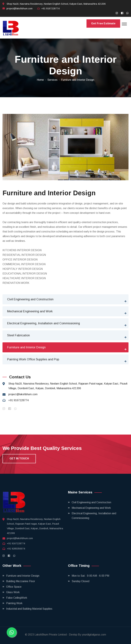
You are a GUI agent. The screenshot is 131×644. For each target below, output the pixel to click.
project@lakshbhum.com (19, 9)
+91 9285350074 (16, 549)
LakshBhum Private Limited (51, 635)
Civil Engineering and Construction (30, 299)
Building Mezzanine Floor (21, 581)
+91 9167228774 (50, 9)
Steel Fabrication (18, 335)
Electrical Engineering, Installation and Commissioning (43, 323)
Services (52, 80)
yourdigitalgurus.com (94, 635)
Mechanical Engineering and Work (30, 311)
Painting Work (14, 603)
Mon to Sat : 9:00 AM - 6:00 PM (90, 576)
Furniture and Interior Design (26, 347)
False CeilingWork (17, 598)
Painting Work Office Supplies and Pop (33, 359)
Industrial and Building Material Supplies (29, 609)
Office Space (14, 587)
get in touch (19, 458)
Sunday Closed (80, 581)
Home (40, 80)
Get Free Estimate (103, 23)
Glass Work (13, 592)
